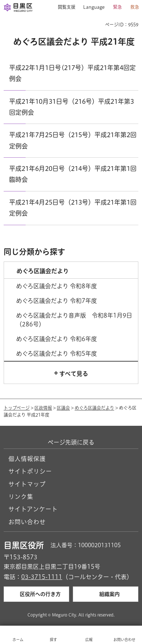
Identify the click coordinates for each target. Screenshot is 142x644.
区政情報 (43, 408)
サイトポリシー (30, 471)
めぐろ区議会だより (94, 408)
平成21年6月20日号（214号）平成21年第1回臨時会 (73, 174)
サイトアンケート (33, 509)
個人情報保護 (27, 459)
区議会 (63, 408)
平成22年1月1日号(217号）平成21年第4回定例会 (72, 73)
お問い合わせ (27, 522)
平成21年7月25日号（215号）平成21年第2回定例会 (73, 140)
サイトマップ (27, 484)
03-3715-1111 (42, 577)
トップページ (17, 408)
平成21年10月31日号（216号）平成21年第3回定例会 (72, 107)
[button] (64, 7)
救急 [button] (135, 7)
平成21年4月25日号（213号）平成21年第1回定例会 (73, 208)
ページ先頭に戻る (71, 442)
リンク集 (21, 497)
